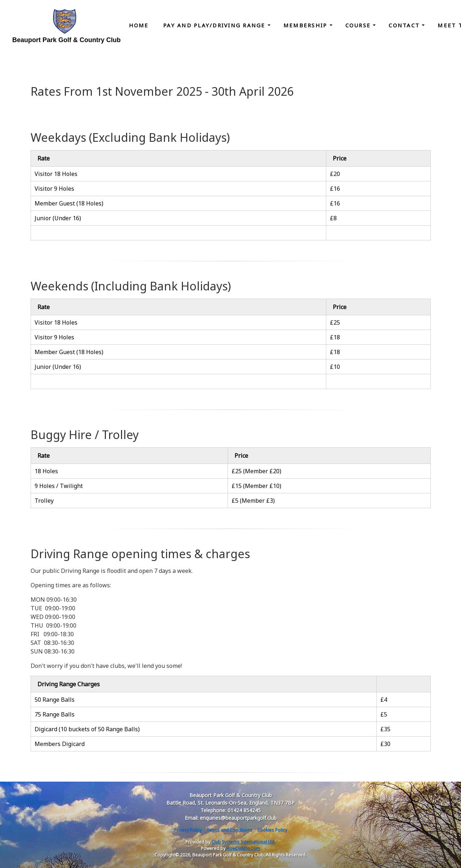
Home (139, 25)
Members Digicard (60, 744)
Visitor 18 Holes (56, 174)
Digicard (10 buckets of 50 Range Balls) (87, 729)
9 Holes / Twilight (59, 486)
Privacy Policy (188, 830)
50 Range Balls (55, 700)
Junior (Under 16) (58, 218)
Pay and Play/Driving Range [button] (215, 25)
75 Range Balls (55, 714)
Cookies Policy (272, 830)
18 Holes (46, 471)
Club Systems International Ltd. (243, 842)
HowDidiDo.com (243, 848)
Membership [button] (306, 25)
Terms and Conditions (229, 830)
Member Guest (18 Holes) (69, 203)
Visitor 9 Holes (54, 189)
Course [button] (359, 25)
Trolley (44, 501)
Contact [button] (405, 25)
